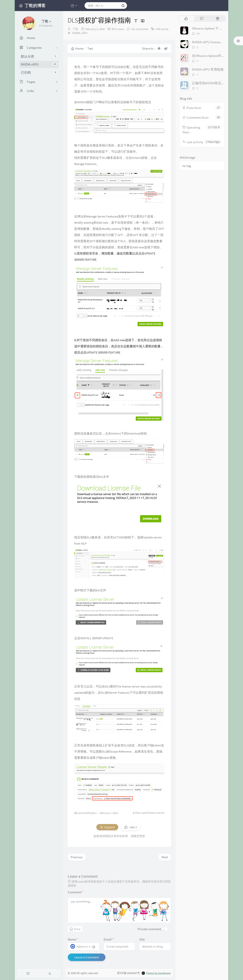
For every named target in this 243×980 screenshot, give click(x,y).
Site (142, 939)
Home (77, 48)
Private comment (149, 929)
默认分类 (39, 56)
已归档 (39, 72)
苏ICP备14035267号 (129, 973)
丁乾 (75, 29)
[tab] (186, 19)
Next (165, 857)
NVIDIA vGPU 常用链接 (208, 69)
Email (109, 939)
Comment (75, 892)
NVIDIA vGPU (39, 64)
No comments (140, 29)
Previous (77, 857)
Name (73, 939)
